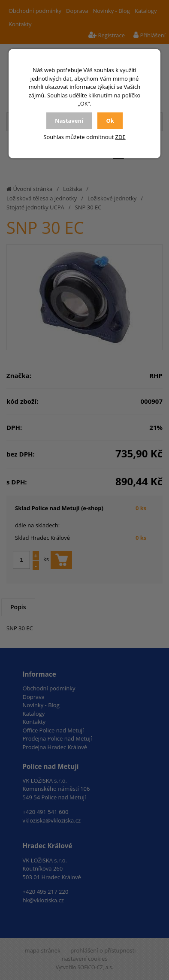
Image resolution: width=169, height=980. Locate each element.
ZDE (121, 137)
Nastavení (69, 121)
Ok (110, 121)
